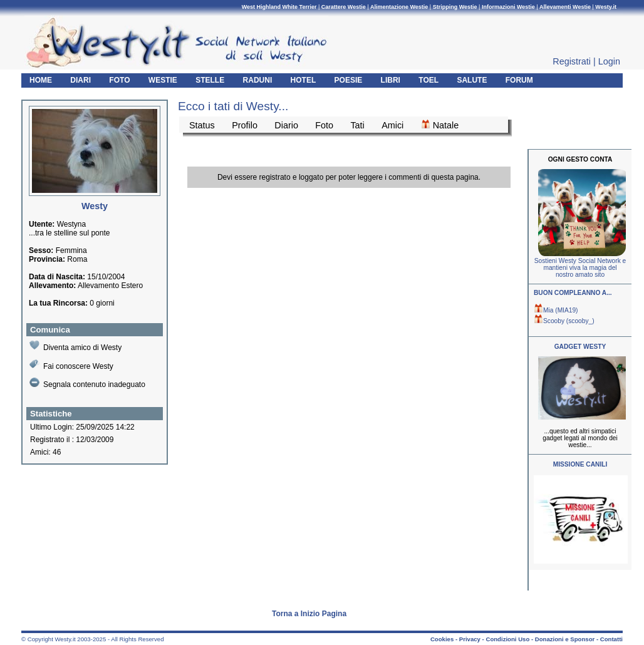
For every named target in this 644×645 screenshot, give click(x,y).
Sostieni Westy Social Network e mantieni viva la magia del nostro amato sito (580, 268)
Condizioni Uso (507, 639)
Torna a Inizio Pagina (309, 614)
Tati (357, 125)
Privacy (470, 639)
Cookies (442, 639)
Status (202, 125)
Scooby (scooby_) (564, 321)
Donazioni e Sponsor (565, 639)
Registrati (572, 61)
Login (609, 61)
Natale (440, 125)
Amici (392, 125)
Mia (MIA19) (556, 310)
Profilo (245, 125)
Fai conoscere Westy (71, 365)
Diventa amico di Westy (75, 346)
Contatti (611, 639)
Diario (286, 125)
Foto (324, 125)
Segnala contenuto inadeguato (87, 383)
